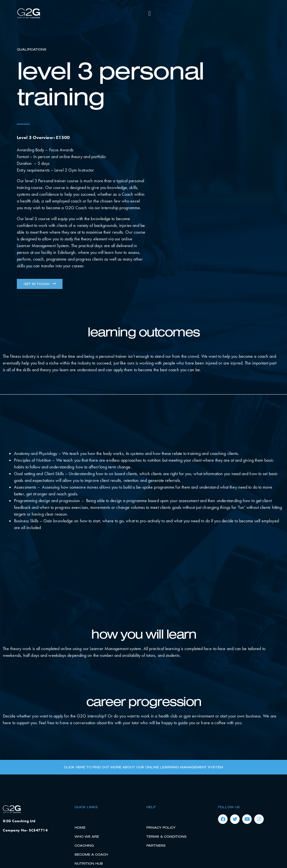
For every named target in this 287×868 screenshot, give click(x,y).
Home (80, 827)
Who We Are (87, 836)
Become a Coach (91, 854)
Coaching (84, 845)
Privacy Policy (161, 827)
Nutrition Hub (89, 863)
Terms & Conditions (166, 836)
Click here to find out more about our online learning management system (143, 767)
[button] (150, 13)
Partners (156, 845)
